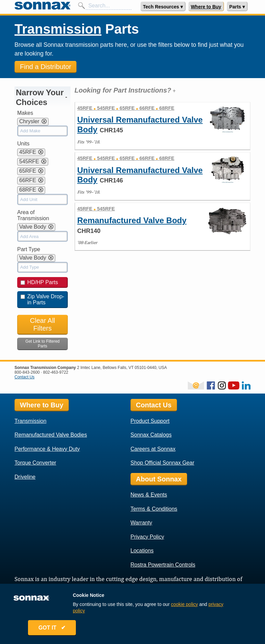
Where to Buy (206, 7)
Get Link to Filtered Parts (42, 344)
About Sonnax (159, 479)
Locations (142, 551)
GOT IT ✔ (53, 628)
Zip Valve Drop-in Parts (42, 299)
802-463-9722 (56, 372)
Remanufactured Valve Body (132, 220)
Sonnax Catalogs (151, 435)
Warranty (141, 523)
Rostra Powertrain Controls (163, 565)
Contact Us (24, 377)
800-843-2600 (27, 372)
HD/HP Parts (39, 282)
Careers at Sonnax (153, 449)
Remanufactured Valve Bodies (51, 435)
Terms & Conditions (154, 509)
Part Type (29, 249)
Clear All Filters (42, 324)
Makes (25, 113)
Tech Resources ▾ (163, 7)
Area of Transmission (33, 215)
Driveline (25, 477)
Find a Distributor (46, 67)
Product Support (150, 421)
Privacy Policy (147, 537)
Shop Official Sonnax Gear (162, 463)
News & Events (149, 495)
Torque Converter (35, 463)
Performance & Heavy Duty (47, 449)
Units (23, 144)
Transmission (58, 29)
